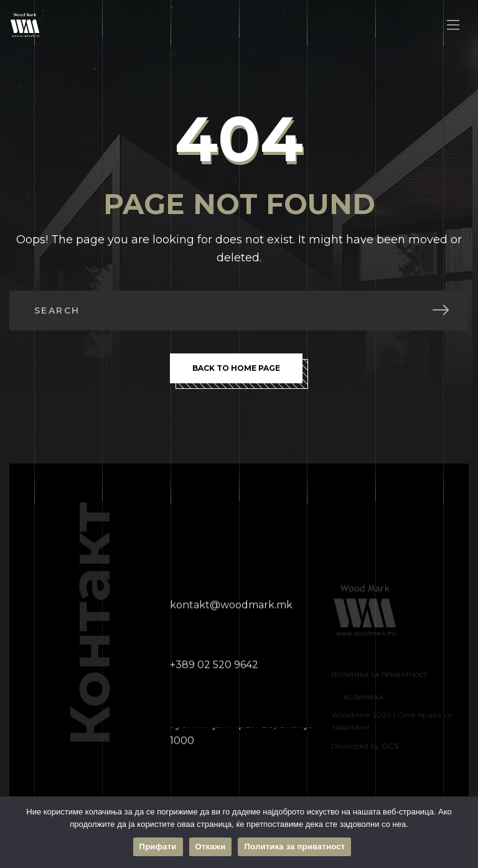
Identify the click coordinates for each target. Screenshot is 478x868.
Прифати (158, 847)
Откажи (211, 847)
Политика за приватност (294, 847)
